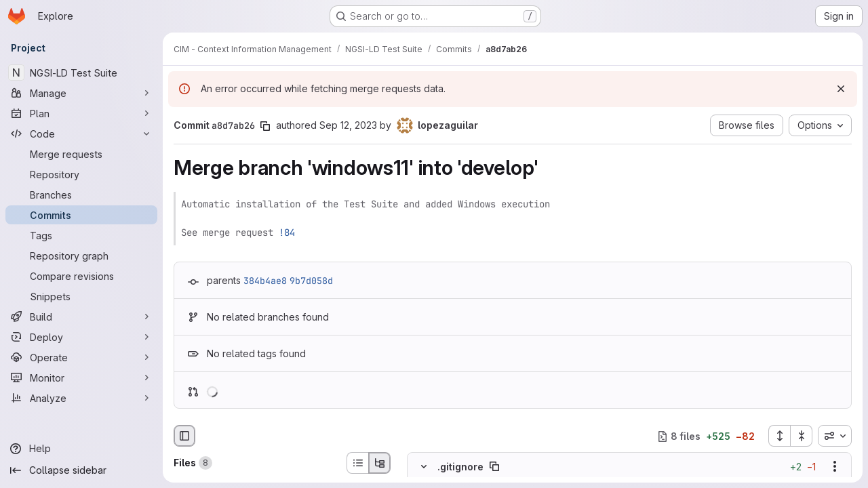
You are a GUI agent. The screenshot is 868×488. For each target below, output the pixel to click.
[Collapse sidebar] (81, 470)
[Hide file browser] (184, 436)
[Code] (81, 134)
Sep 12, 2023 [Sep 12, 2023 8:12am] (348, 125)
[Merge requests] (81, 154)
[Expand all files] (779, 436)
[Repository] (81, 174)
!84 (287, 232)
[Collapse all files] (802, 436)
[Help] (81, 449)
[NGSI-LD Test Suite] (81, 73)
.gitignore (460, 467)
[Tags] (81, 235)
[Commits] (81, 215)
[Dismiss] (841, 89)
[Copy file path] (494, 467)
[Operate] (81, 357)
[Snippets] (81, 296)
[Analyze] (81, 398)
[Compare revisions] (81, 276)
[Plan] (81, 113)
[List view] (357, 463)
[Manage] (81, 93)
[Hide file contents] (424, 467)
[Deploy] (81, 337)
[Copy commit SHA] (265, 126)
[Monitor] (81, 378)
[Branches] (81, 195)
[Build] (81, 317)
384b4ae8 (265, 281)
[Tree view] (380, 463)
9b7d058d (311, 281)
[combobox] (835, 436)
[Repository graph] (81, 256)
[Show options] (835, 467)
